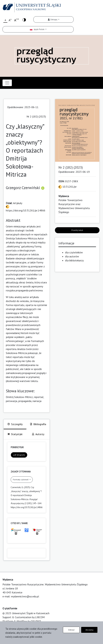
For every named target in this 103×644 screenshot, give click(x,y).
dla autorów (72, 256)
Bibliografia (38, 424)
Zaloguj (53, 19)
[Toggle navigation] (7, 83)
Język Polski (37, 29)
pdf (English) (19, 455)
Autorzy (38, 434)
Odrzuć (71, 630)
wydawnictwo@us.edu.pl (25, 596)
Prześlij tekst (77, 230)
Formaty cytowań (21, 480)
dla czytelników (74, 252)
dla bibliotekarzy (74, 260)
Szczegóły (15, 424)
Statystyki (15, 434)
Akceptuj (89, 630)
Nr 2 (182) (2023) (36, 116)
